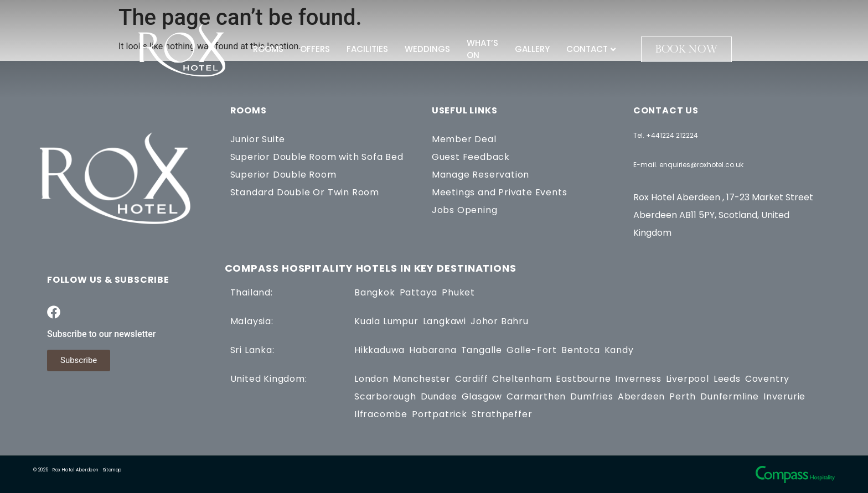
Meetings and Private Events (500, 192)
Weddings (427, 49)
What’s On (482, 49)
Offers (315, 49)
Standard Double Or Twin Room (305, 192)
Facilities (367, 49)
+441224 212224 (672, 135)
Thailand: (252, 292)
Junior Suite (258, 139)
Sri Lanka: (252, 350)
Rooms (268, 49)
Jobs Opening (465, 210)
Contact (591, 49)
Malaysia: (252, 321)
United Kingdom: (269, 379)
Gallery (532, 49)
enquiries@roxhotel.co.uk (701, 165)
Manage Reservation (480, 175)
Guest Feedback (471, 157)
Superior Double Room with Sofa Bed (317, 157)
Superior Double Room (283, 175)
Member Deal (464, 139)
